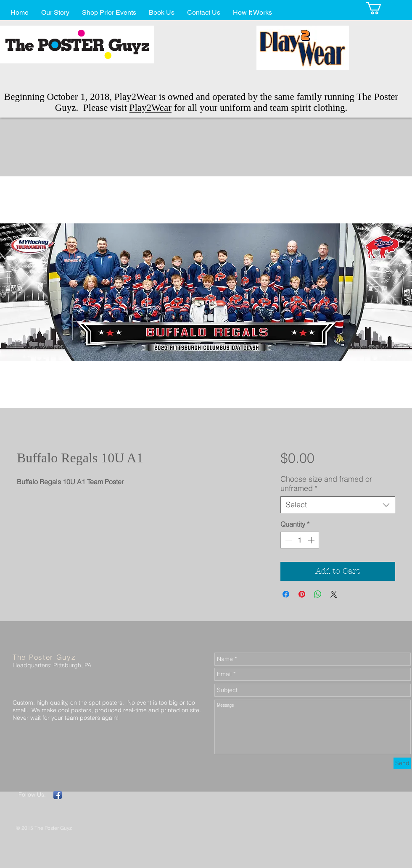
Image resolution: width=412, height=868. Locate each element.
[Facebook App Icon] (58, 795)
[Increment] (312, 540)
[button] (381, 8)
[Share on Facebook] (286, 594)
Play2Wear (151, 108)
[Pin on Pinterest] (302, 594)
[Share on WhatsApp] (318, 594)
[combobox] (338, 505)
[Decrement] (288, 540)
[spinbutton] (300, 540)
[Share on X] (334, 594)
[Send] (402, 763)
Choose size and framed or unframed (326, 484)
